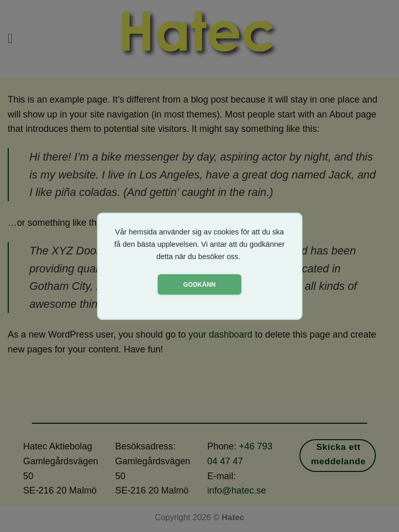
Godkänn (199, 284)
